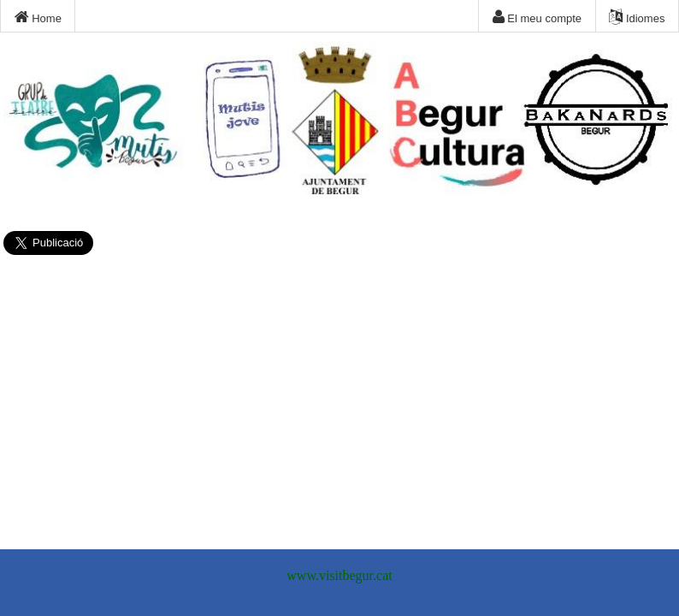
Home (38, 17)
